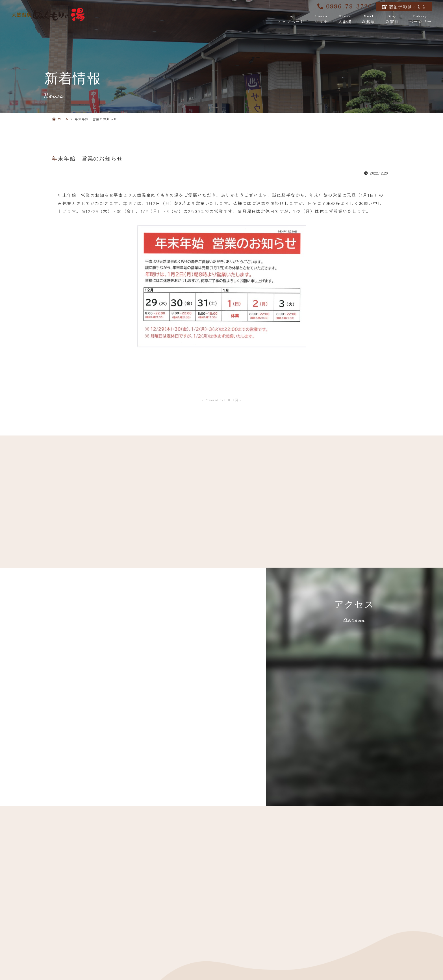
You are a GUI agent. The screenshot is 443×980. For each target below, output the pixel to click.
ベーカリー (420, 19)
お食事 (368, 19)
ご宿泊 (392, 19)
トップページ (291, 19)
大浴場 (345, 19)
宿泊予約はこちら (404, 7)
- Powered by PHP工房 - (221, 400)
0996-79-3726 (345, 6)
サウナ (321, 19)
